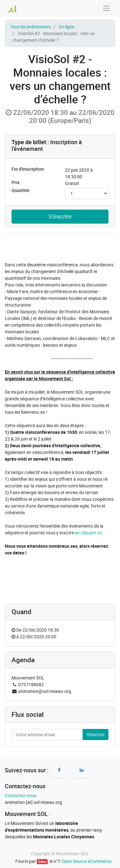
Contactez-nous (21, 795)
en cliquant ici (88, 533)
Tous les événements (30, 27)
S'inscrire (60, 216)
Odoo (42, 862)
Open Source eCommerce (86, 861)
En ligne (67, 27)
